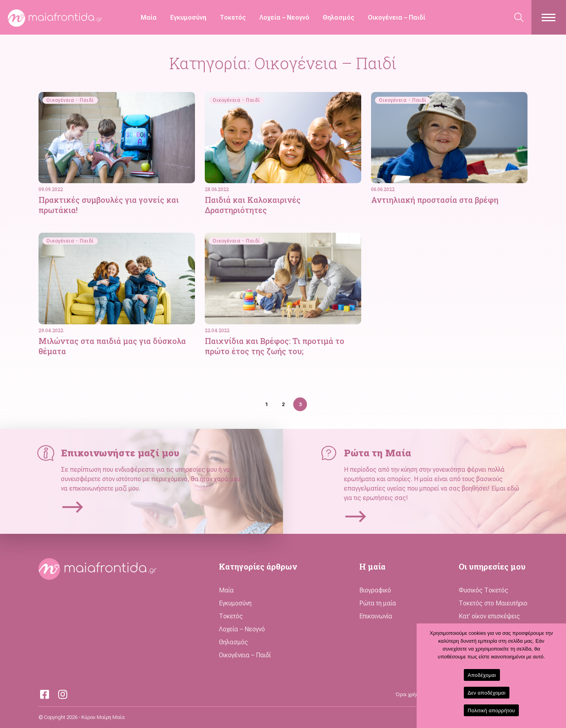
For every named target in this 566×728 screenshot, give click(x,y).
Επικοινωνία (376, 616)
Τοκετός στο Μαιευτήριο (493, 603)
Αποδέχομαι (482, 675)
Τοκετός (233, 17)
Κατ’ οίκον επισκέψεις (489, 616)
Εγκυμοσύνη (188, 17)
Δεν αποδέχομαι (487, 693)
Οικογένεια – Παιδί (397, 17)
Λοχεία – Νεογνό (284, 17)
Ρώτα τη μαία (378, 603)
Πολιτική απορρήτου (491, 711)
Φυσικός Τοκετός (483, 590)
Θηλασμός (339, 17)
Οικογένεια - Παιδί (70, 100)
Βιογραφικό (375, 590)
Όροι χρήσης (410, 694)
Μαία (149, 17)
